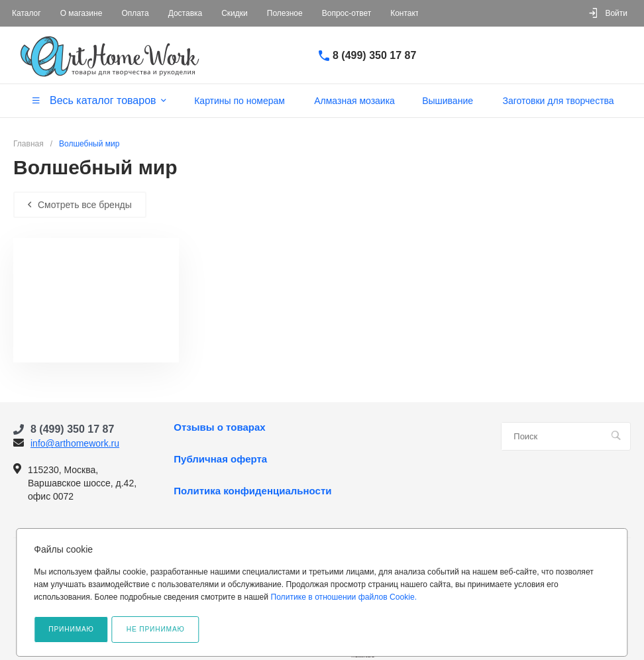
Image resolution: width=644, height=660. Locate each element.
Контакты (407, 13)
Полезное (285, 13)
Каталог (27, 13)
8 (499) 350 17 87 (374, 55)
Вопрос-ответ (347, 13)
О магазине (81, 13)
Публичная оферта (220, 459)
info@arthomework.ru (75, 443)
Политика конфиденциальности (252, 491)
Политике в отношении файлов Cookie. (344, 597)
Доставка (186, 13)
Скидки (235, 13)
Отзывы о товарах (219, 427)
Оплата (135, 13)
